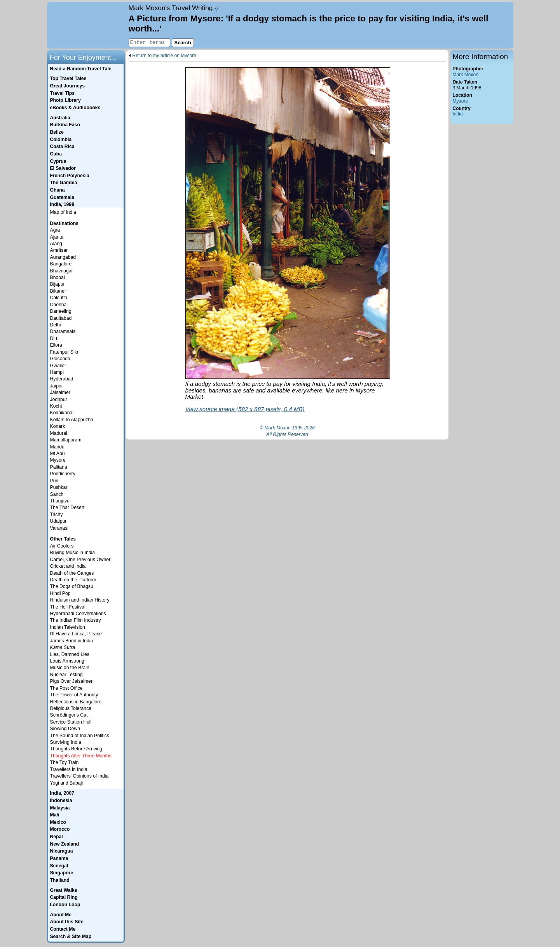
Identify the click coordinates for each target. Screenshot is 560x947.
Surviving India (66, 742)
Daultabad (61, 318)
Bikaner (58, 291)
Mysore (461, 101)
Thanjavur (61, 501)
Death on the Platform (73, 580)
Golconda (60, 359)
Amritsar (59, 250)
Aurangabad (63, 257)
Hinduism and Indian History (80, 600)
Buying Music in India (73, 553)
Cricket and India (68, 566)
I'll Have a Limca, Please (76, 634)
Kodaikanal (62, 413)
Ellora (56, 345)
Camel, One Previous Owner (80, 560)
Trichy (57, 514)
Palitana (59, 467)
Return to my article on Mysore (164, 56)
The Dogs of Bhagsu (72, 586)
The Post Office (66, 688)
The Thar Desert (67, 508)
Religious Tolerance (71, 708)
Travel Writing (174, 8)
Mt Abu (58, 453)
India (458, 114)
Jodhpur (59, 399)
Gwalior (58, 366)
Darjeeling (61, 311)
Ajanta (57, 237)
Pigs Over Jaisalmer (71, 681)
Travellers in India (69, 769)
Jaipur (57, 386)
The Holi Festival (68, 607)
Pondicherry (63, 474)
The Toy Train (65, 762)
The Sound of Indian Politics (80, 736)
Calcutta (59, 298)
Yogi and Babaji (67, 783)
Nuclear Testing (66, 675)
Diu (54, 338)
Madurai (59, 433)
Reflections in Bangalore (76, 702)
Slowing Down (65, 729)
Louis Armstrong (67, 661)
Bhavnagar (62, 271)
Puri (54, 481)
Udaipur (58, 521)
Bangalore (61, 264)
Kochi (56, 406)
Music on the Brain (70, 668)
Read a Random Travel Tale (80, 69)
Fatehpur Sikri (65, 352)
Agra (55, 230)
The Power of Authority (74, 695)
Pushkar (59, 487)
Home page (87, 25)
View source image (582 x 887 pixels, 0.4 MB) (245, 409)
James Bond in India (72, 641)
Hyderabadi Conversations (78, 614)
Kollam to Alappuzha (72, 420)
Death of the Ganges (72, 573)
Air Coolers (62, 546)
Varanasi (59, 528)
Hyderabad (62, 379)
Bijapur (58, 284)
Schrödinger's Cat (69, 715)
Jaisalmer (60, 392)
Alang (56, 244)
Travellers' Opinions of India (79, 776)
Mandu (57, 447)
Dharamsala (63, 331)
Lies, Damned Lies (70, 654)
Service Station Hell (71, 722)
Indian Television (68, 627)
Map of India (63, 212)
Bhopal (58, 277)
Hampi (57, 372)
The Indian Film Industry (76, 620)
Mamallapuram (66, 440)
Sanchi (57, 494)
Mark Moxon (466, 75)
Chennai (59, 305)
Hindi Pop (60, 593)
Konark (58, 426)
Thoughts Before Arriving (76, 749)
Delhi (56, 325)
